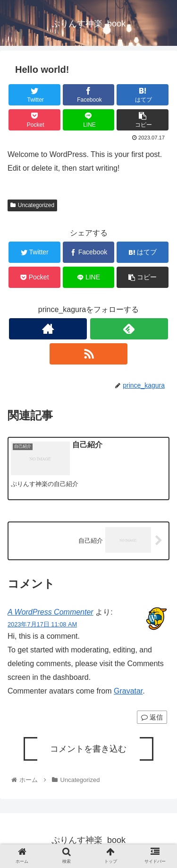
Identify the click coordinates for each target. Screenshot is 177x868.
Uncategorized (32, 205)
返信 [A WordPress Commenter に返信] (152, 717)
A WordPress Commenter (51, 612)
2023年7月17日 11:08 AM (42, 624)
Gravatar (128, 691)
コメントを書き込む (88, 749)
